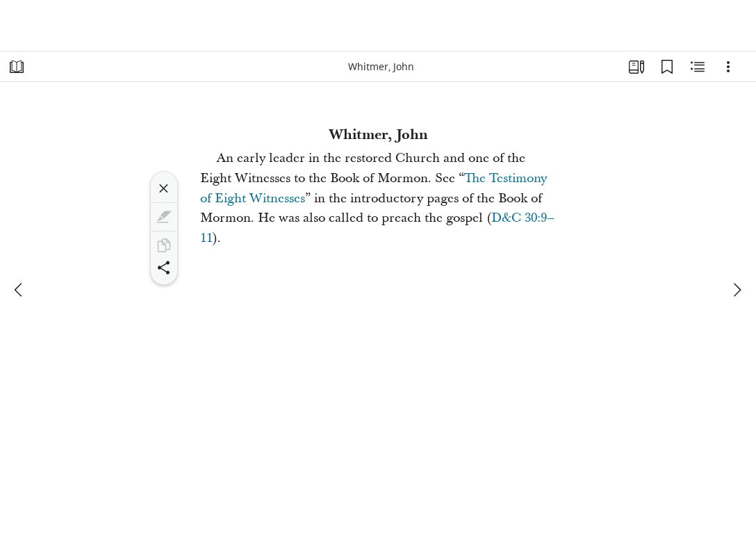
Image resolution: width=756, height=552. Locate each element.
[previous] (19, 290)
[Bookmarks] (667, 67)
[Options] (728, 67)
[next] (737, 290)
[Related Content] (698, 67)
